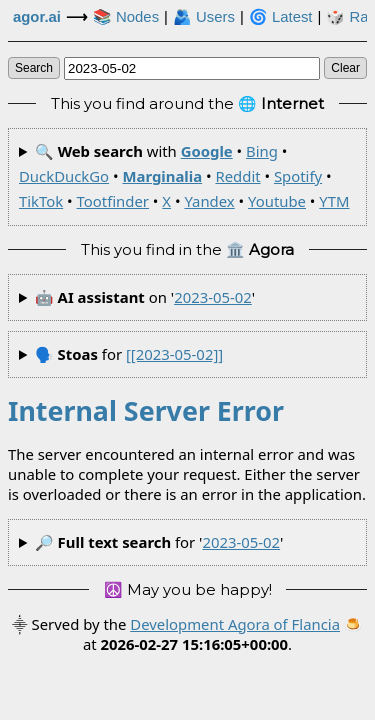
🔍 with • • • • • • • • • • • (184, 176)
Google (207, 151)
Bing (262, 151)
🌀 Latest (281, 17)
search (34, 68)
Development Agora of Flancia (235, 624)
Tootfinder (113, 201)
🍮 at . (223, 634)
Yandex (209, 201)
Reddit (237, 176)
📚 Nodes (126, 17)
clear (345, 68)
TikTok (41, 201)
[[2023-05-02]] (174, 354)
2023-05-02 (213, 297)
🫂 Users (204, 17)
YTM (334, 201)
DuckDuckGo (64, 176)
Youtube (277, 201)
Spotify (298, 176)
